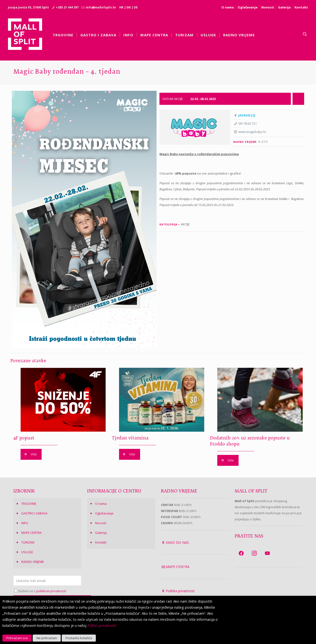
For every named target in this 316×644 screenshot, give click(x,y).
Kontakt (301, 7)
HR (121, 7)
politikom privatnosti (51, 591)
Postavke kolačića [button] (79, 638)
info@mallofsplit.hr (101, 7)
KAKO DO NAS (177, 542)
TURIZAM (28, 542)
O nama (228, 7)
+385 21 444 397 (67, 7)
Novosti (268, 7)
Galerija (284, 7)
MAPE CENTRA (31, 533)
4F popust (24, 438)
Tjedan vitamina (130, 438)
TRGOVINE (29, 504)
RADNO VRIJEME (33, 562)
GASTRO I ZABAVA (34, 513)
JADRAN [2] (247, 115)
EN (129, 7)
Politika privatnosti (180, 591)
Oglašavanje (248, 7)
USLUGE (27, 552)
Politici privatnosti (102, 625)
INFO (25, 523)
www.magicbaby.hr (252, 132)
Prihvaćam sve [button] (17, 638)
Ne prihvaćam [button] (47, 638)
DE (136, 7)
